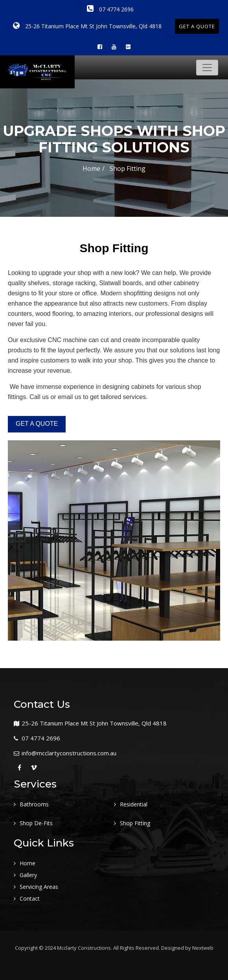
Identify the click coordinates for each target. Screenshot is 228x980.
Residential (134, 804)
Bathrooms (34, 804)
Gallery (28, 875)
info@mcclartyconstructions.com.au (69, 753)
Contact (30, 898)
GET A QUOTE (197, 26)
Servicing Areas (39, 887)
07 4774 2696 (110, 9)
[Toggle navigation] (207, 68)
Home (91, 169)
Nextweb (203, 948)
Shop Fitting (135, 823)
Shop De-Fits (36, 823)
